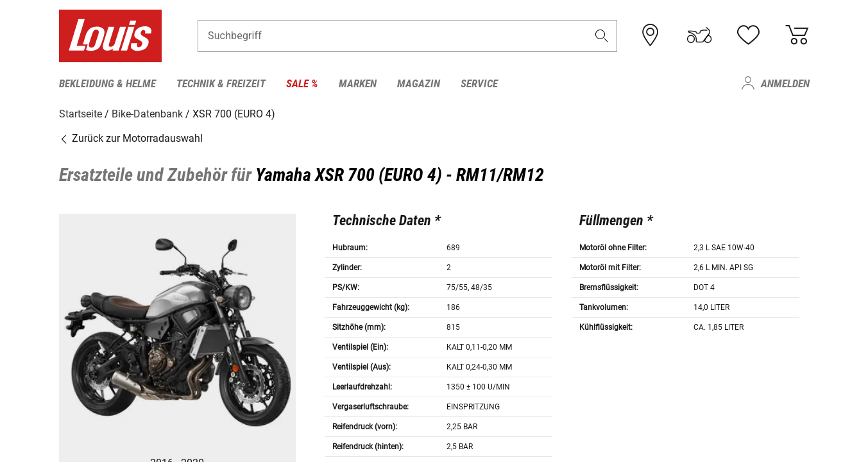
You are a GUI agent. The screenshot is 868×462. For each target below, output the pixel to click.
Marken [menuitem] (358, 83)
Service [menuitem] (479, 83)
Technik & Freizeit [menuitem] (221, 83)
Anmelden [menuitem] (785, 83)
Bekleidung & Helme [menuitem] (107, 83)
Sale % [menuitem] (302, 83)
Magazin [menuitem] (419, 83)
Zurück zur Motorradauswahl (131, 138)
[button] (601, 36)
